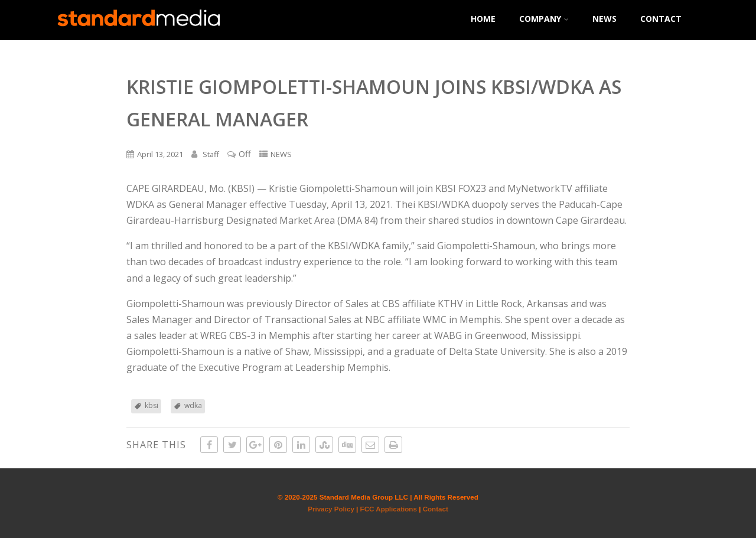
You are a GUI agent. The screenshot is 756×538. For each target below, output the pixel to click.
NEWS (605, 19)
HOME (483, 19)
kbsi (151, 405)
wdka (193, 405)
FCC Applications (389, 509)
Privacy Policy (331, 509)
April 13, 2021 (160, 154)
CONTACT (661, 19)
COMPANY (544, 19)
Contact (436, 509)
